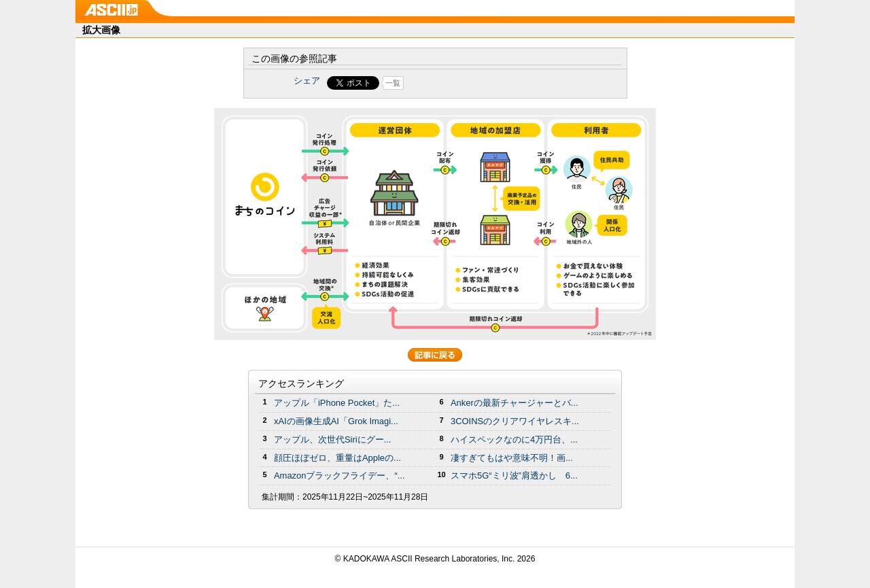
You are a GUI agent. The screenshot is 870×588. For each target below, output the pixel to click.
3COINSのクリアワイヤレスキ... (515, 421)
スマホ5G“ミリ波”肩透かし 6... (514, 475)
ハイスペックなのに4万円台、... (514, 439)
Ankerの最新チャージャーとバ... (515, 403)
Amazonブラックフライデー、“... (339, 475)
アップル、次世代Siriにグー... (332, 439)
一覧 (393, 83)
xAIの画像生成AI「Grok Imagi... (336, 421)
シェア (307, 81)
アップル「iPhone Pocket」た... (337, 403)
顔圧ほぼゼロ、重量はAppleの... (337, 458)
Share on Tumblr (486, 83)
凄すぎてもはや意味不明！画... (512, 458)
